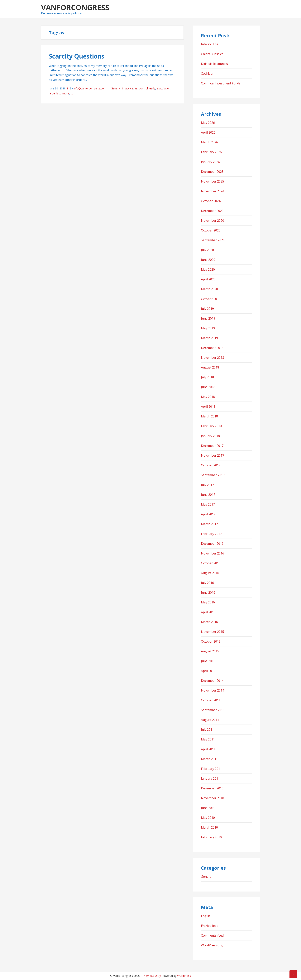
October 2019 (211, 299)
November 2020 (213, 221)
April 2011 (208, 749)
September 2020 (213, 240)
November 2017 (213, 455)
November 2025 (213, 181)
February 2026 (211, 152)
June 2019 (208, 318)
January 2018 (210, 436)
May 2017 (208, 504)
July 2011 (207, 730)
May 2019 (208, 328)
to (72, 93)
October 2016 (211, 563)
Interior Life (210, 44)
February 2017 (211, 534)
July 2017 (207, 485)
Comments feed (212, 935)
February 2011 (211, 769)
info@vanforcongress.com (90, 88)
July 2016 (207, 583)
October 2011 (211, 700)
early (152, 88)
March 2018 (209, 416)
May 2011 (208, 739)
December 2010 (212, 788)
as (136, 88)
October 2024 (211, 201)
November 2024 (213, 191)
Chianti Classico (212, 54)
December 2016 (212, 544)
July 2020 (207, 250)
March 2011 (209, 759)
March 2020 (209, 289)
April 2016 (208, 612)
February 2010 (211, 837)
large (52, 93)
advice (129, 88)
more (66, 93)
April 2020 (208, 279)
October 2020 (211, 230)
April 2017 (208, 514)
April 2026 (208, 132)
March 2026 (209, 142)
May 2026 (208, 123)
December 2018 (212, 348)
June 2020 (208, 260)
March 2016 (209, 622)
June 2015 (208, 661)
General (116, 88)
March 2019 (209, 338)
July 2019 (207, 309)
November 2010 (213, 798)
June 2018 (208, 387)
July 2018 (207, 377)
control (143, 88)
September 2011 (213, 710)
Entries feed (210, 926)
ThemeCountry (152, 976)
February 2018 (211, 426)
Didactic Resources (214, 64)
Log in (205, 916)
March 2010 (209, 827)
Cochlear (207, 74)
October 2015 (211, 641)
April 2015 (208, 671)
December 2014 (212, 681)
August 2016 (210, 573)
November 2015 (213, 632)
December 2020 (212, 211)
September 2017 (213, 475)
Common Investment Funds (221, 83)
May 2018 (208, 397)
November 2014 (213, 690)
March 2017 (209, 524)
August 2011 (210, 720)
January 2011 (210, 778)
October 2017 (211, 465)
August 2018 (210, 367)
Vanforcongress (75, 7)
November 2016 (213, 553)
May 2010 (208, 818)
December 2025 (212, 172)
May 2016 (208, 602)
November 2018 (213, 358)
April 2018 (208, 407)
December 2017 (212, 446)
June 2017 (208, 495)
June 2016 (208, 592)
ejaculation (164, 88)
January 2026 (210, 162)
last (59, 93)
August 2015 (210, 651)
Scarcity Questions (76, 56)
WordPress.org (212, 945)
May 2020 (208, 269)
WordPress (184, 976)
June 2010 (208, 808)
